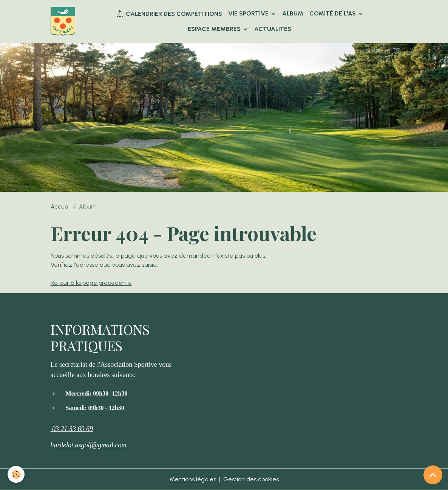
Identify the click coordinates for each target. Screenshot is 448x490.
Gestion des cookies (251, 479)
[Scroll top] (433, 475)
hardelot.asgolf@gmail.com (89, 445)
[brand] (63, 22)
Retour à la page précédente (91, 283)
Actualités (273, 29)
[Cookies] (16, 474)
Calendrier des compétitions (169, 14)
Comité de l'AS (333, 13)
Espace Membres (215, 29)
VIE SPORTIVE (249, 13)
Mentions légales (193, 479)
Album (293, 13)
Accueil (61, 206)
